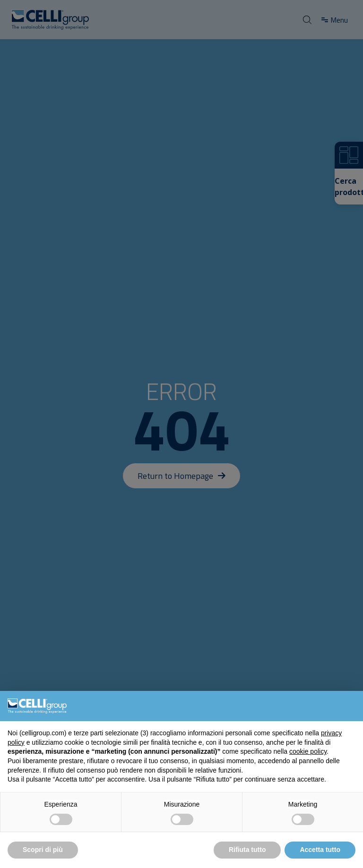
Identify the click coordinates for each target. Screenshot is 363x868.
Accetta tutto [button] (320, 850)
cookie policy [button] (308, 751)
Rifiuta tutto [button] (247, 850)
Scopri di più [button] (43, 850)
